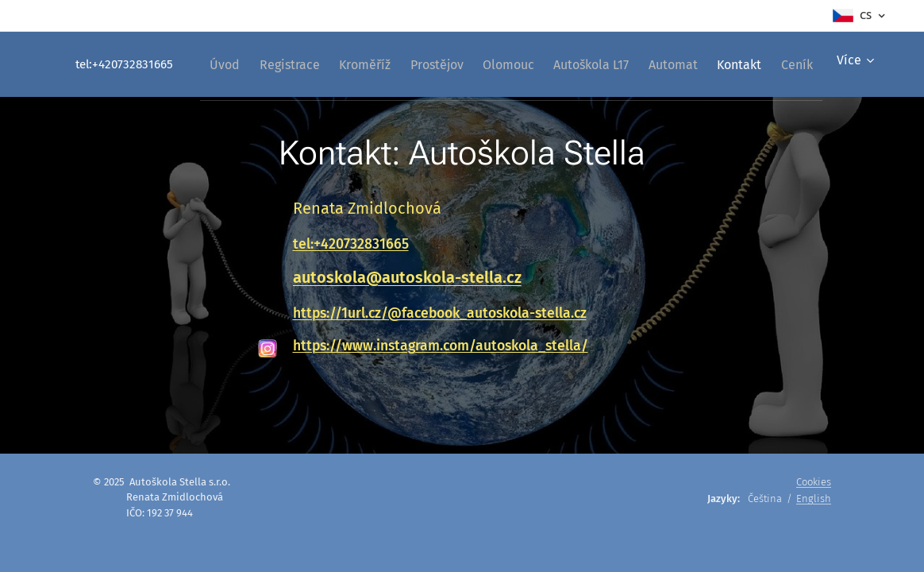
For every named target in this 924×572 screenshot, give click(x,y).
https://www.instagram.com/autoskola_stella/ (441, 346)
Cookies (814, 482)
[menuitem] (280, 64)
